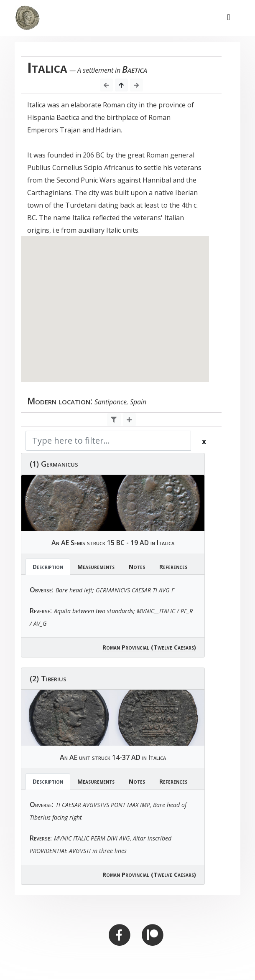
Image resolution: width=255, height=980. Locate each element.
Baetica (135, 69)
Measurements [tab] (96, 567)
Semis (78, 543)
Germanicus (60, 464)
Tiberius (54, 678)
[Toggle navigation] (229, 18)
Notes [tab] (137, 567)
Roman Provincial (126, 647)
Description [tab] (48, 567)
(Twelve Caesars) (173, 647)
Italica (166, 543)
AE (65, 543)
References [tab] (173, 567)
